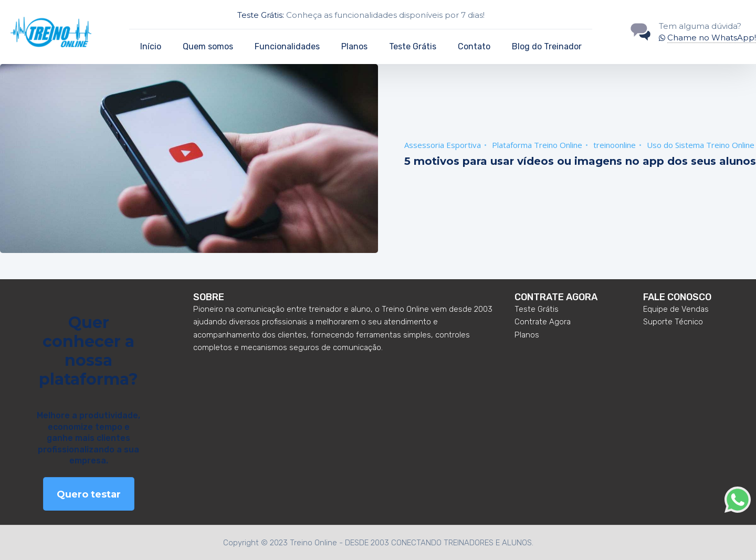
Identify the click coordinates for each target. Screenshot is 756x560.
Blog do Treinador (547, 46)
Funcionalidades (287, 46)
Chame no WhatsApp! (712, 38)
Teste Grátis (413, 46)
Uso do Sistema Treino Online (701, 145)
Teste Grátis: (261, 15)
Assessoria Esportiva (443, 145)
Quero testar (89, 494)
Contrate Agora (543, 322)
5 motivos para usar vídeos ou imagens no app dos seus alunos (580, 161)
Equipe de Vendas (676, 309)
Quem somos (208, 46)
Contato (474, 46)
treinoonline (615, 145)
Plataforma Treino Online (537, 145)
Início (151, 46)
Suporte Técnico (673, 322)
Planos (354, 46)
